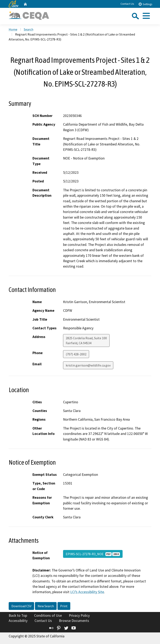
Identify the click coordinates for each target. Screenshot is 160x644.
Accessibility (18, 621)
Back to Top (18, 615)
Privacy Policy (79, 615)
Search (29, 29)
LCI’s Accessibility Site (87, 592)
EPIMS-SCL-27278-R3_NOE (93, 554)
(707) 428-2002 (76, 354)
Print (64, 606)
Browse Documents (74, 621)
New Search (46, 606)
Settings (145, 4)
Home (13, 29)
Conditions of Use (48, 615)
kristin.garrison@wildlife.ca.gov (88, 365)
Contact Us (127, 4)
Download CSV (21, 606)
